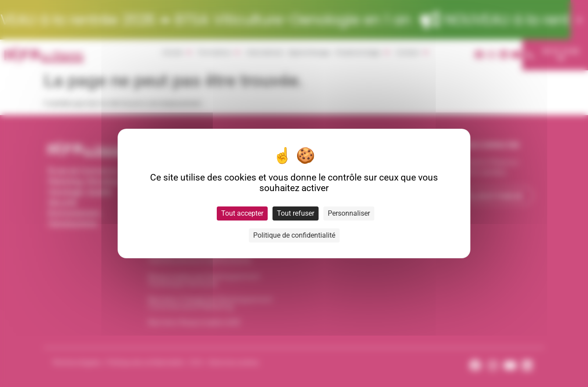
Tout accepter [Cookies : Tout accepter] (242, 213)
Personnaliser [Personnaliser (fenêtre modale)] (349, 213)
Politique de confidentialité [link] (294, 235)
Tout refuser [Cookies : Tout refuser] (296, 213)
